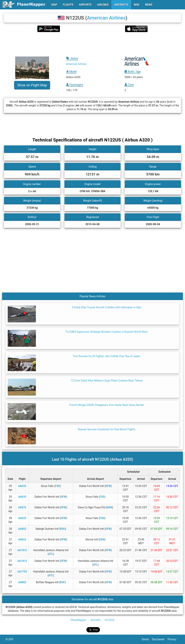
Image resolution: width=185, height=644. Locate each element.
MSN (109, 507)
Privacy (174, 639)
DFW (108, 486)
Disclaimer (160, 639)
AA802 (22, 529)
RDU (63, 529)
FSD (57, 486)
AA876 (22, 507)
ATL (51, 554)
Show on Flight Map (32, 85)
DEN (102, 539)
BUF (63, 582)
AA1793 (22, 572)
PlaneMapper (78, 620)
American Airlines (106, 18)
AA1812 (22, 550)
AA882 (22, 582)
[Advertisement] (92, 44)
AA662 (22, 539)
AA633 (22, 486)
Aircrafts (96, 620)
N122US (110, 620)
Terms (147, 639)
